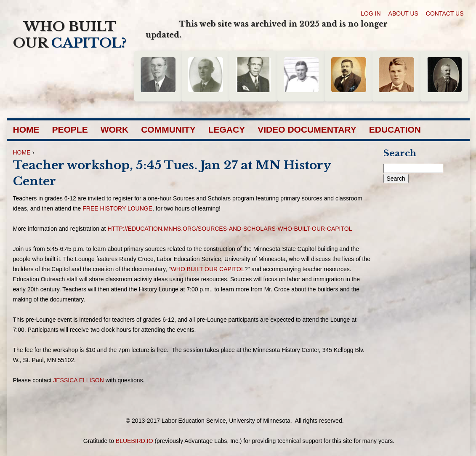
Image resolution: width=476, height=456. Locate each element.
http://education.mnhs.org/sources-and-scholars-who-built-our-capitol (230, 229)
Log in (371, 13)
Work (115, 129)
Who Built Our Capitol (208, 269)
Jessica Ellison (78, 380)
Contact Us (445, 13)
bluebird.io (134, 441)
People (70, 129)
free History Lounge (117, 208)
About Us (403, 13)
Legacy (227, 129)
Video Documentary (307, 129)
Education (395, 129)
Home (26, 129)
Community (168, 129)
